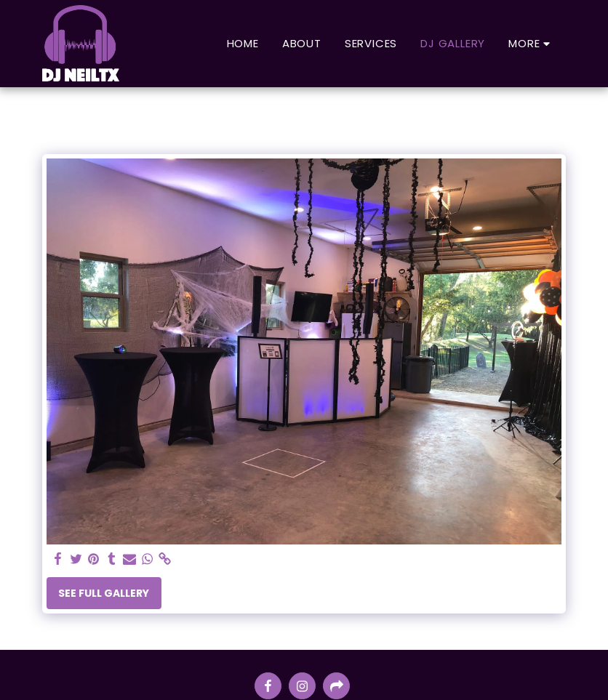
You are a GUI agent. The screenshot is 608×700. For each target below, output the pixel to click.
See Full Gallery (104, 593)
